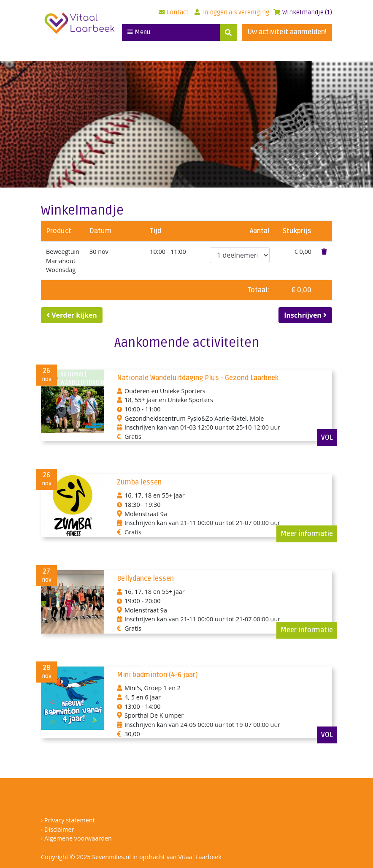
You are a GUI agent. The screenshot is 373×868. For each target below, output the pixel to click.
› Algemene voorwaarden (76, 838)
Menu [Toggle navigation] (139, 32)
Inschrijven (305, 315)
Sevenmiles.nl (111, 857)
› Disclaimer (57, 829)
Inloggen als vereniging (232, 12)
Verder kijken (72, 315)
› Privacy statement (68, 820)
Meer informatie (307, 534)
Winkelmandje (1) (303, 12)
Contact (174, 12)
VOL (327, 438)
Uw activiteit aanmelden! (287, 32)
